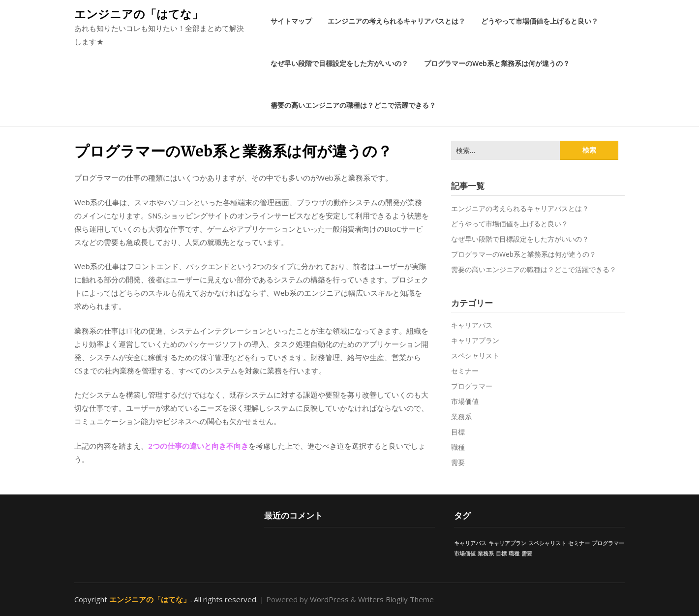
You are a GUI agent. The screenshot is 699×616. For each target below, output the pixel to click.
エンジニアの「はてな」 (139, 14)
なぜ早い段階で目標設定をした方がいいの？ (339, 63)
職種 (458, 447)
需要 (458, 462)
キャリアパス (472, 325)
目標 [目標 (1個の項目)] (501, 554)
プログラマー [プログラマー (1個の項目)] (608, 543)
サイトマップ (291, 21)
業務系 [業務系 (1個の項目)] (486, 554)
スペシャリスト (475, 355)
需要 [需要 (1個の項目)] (527, 554)
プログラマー (472, 386)
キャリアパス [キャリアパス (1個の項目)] (470, 543)
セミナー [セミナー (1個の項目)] (579, 543)
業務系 (461, 416)
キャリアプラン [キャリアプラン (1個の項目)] (507, 543)
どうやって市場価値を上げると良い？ (540, 21)
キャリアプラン (475, 340)
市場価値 (465, 401)
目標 (458, 432)
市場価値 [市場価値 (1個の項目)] (465, 554)
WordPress (329, 599)
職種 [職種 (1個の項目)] (514, 554)
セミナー (465, 371)
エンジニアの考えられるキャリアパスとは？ (396, 21)
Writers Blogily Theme (396, 599)
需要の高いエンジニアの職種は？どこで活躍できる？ (353, 105)
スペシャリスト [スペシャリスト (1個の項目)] (547, 543)
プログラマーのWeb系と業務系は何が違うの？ (497, 63)
